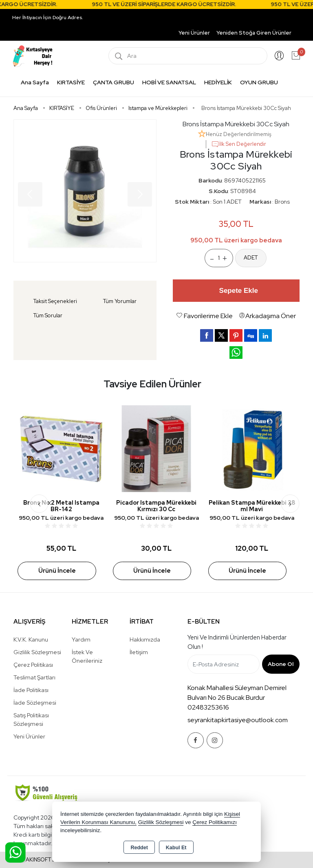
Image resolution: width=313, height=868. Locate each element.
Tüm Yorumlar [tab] (120, 301)
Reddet (139, 848)
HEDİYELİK (218, 82)
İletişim (139, 652)
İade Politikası (31, 690)
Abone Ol (281, 664)
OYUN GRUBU (259, 82)
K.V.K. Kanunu (31, 639)
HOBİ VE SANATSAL (169, 82)
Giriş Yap (279, 56)
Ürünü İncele (57, 571)
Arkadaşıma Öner (267, 316)
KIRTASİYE (71, 82)
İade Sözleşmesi (35, 703)
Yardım (81, 639)
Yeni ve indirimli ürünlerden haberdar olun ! (237, 642)
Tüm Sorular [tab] (48, 315)
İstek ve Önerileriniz (87, 656)
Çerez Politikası (33, 665)
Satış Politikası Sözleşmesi (31, 720)
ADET (251, 258)
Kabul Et (176, 848)
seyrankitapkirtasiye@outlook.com (238, 720)
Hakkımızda (145, 639)
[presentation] (39, 504)
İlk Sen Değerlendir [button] (239, 144)
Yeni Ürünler (29, 736)
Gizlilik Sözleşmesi (37, 652)
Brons (282, 202)
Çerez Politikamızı (215, 822)
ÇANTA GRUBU (114, 82)
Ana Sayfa (35, 82)
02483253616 (208, 707)
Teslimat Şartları (34, 677)
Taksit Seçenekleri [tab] (55, 301)
